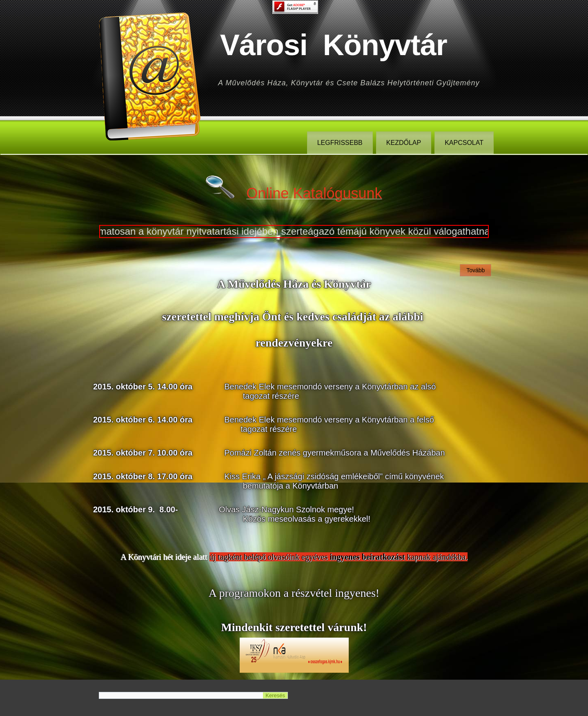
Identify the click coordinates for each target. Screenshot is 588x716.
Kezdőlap (404, 143)
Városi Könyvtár (334, 45)
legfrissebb (340, 143)
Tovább (476, 270)
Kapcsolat (464, 143)
